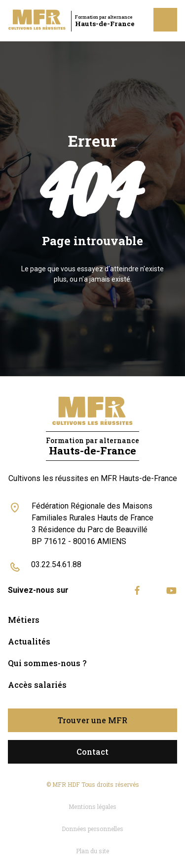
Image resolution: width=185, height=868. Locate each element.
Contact (92, 752)
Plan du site (92, 851)
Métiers (24, 620)
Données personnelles (92, 829)
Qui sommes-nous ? (47, 663)
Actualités (29, 641)
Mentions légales (92, 806)
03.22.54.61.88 (56, 564)
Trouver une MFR (92, 720)
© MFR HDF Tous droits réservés (93, 784)
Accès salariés (37, 685)
